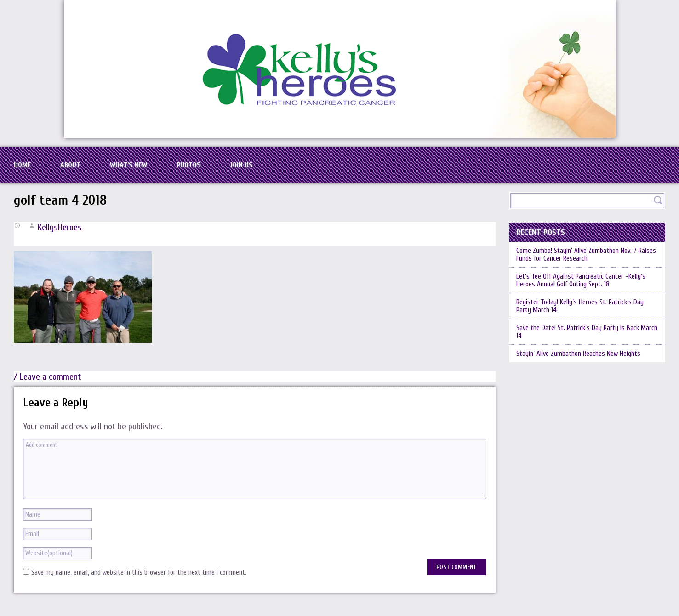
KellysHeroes (60, 227)
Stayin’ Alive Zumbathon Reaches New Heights (578, 354)
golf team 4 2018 (60, 200)
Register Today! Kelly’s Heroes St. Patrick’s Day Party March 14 (580, 306)
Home (22, 165)
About (70, 165)
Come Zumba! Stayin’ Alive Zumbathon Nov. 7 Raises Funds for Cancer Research (586, 255)
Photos (188, 165)
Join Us (241, 165)
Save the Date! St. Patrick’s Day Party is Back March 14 (587, 332)
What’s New (128, 165)
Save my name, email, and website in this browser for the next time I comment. (139, 573)
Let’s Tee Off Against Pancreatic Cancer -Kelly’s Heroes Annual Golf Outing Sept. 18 (581, 280)
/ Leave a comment (47, 377)
